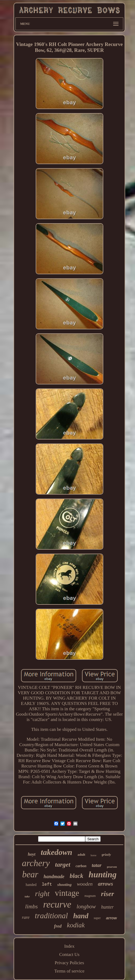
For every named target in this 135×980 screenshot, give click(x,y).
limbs (31, 906)
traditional (51, 916)
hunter (107, 907)
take (27, 896)
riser (107, 894)
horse (93, 855)
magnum (90, 896)
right (42, 894)
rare (26, 917)
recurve (57, 904)
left (47, 885)
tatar (97, 865)
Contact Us (69, 954)
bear (30, 874)
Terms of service (69, 971)
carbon (81, 866)
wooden (85, 884)
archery (36, 863)
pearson (112, 867)
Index (69, 946)
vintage (67, 893)
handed (31, 885)
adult (81, 854)
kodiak (76, 925)
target (63, 865)
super (97, 918)
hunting (103, 874)
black (77, 876)
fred (58, 926)
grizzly (106, 854)
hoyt (31, 854)
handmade (54, 877)
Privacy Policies (69, 963)
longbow (86, 906)
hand (81, 916)
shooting (64, 885)
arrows (106, 884)
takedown (56, 852)
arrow (111, 918)
